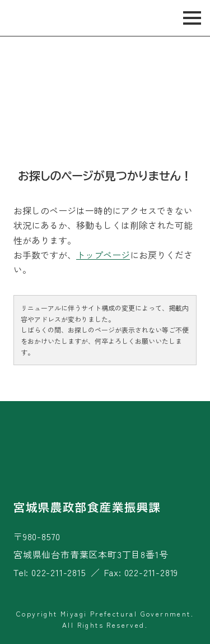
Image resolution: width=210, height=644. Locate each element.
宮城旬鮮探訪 (50, 18)
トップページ (103, 255)
